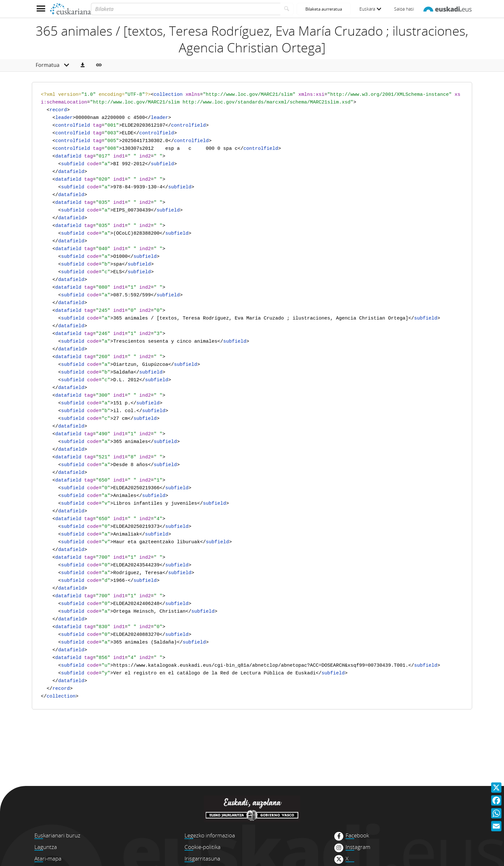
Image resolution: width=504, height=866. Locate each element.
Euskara (370, 9)
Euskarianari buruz (57, 835)
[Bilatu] (287, 9)
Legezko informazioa (210, 835)
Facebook (357, 835)
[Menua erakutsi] (41, 9)
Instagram (358, 847)
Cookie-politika (203, 847)
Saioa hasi (404, 9)
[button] (83, 65)
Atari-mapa (48, 858)
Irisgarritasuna (202, 858)
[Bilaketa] (186, 9)
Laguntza (46, 847)
